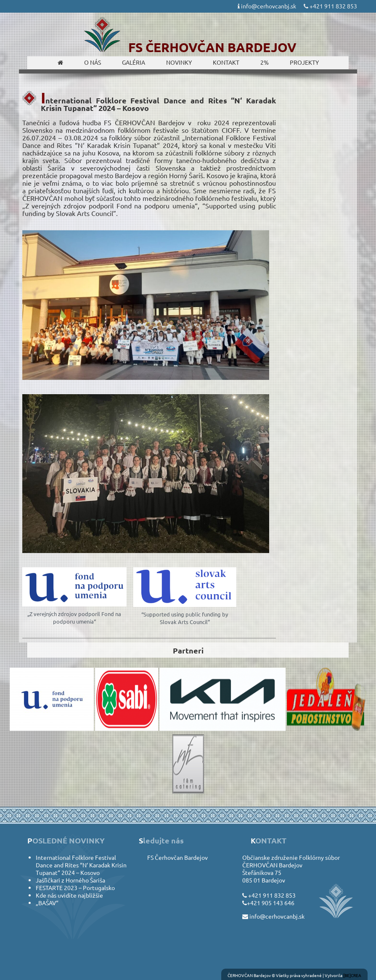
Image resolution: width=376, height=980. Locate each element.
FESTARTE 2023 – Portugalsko (75, 888)
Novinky (179, 62)
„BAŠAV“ (47, 903)
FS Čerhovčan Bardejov (177, 857)
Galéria (134, 62)
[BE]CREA (352, 975)
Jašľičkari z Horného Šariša (70, 880)
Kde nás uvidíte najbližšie (69, 895)
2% (265, 62)
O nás (93, 62)
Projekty (304, 62)
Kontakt (226, 62)
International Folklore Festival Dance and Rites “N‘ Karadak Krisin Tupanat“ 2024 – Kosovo (81, 865)
